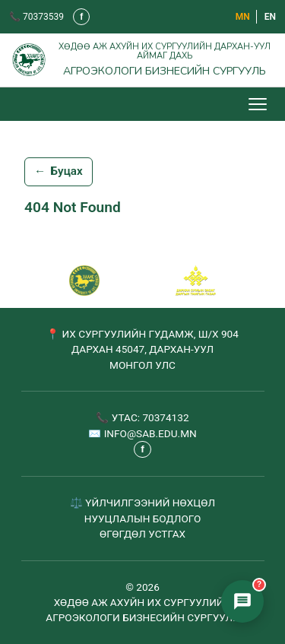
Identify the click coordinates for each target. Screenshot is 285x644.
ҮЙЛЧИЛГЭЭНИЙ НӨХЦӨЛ (150, 503)
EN (270, 17)
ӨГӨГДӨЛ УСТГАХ (142, 534)
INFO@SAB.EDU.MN (150, 433)
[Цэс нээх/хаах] (259, 104)
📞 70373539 (36, 17)
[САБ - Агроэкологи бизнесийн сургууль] (84, 281)
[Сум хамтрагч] (196, 281)
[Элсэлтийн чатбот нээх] (242, 601)
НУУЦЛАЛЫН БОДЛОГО (143, 519)
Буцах (59, 172)
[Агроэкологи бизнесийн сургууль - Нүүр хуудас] (142, 60)
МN (243, 17)
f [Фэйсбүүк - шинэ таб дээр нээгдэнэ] (81, 17)
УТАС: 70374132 (150, 417)
